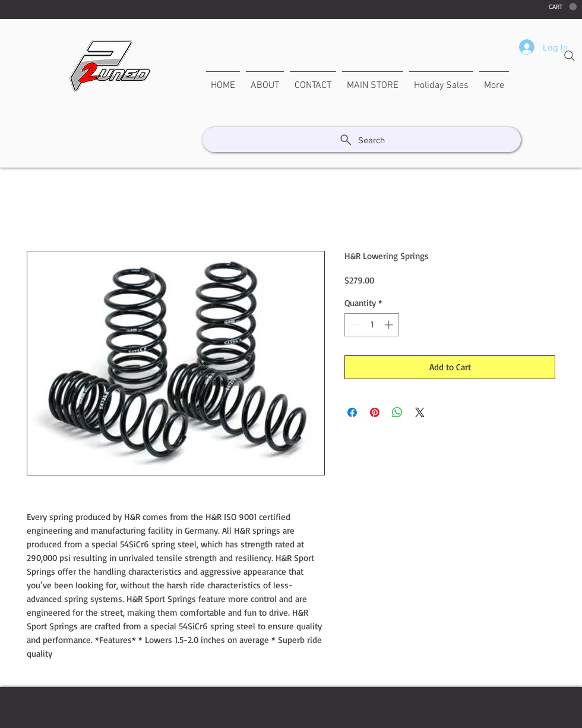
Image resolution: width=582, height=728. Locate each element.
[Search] (570, 56)
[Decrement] (354, 325)
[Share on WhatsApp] (397, 412)
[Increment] (390, 325)
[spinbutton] (372, 325)
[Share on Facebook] (352, 412)
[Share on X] (420, 412)
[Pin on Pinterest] (375, 412)
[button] (563, 7)
